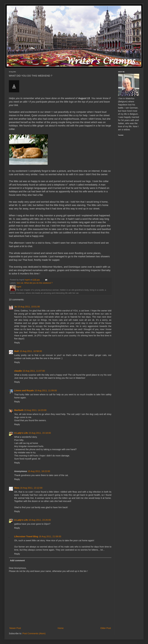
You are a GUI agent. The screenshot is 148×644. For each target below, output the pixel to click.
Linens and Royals (24, 390)
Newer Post (15, 628)
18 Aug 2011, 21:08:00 (50, 536)
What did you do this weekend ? (38, 283)
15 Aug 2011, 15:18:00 (40, 433)
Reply (17, 343)
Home (61, 628)
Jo (15, 307)
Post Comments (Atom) (34, 633)
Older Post (106, 628)
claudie (18, 371)
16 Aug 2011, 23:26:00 (40, 520)
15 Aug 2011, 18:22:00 (39, 471)
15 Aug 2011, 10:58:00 (31, 351)
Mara (17, 488)
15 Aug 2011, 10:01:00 (29, 307)
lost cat (20, 283)
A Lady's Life (21, 433)
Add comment (17, 560)
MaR (17, 351)
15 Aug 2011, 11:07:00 (34, 371)
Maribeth (19, 410)
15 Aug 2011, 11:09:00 (46, 390)
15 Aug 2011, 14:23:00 (35, 410)
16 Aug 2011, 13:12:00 (31, 488)
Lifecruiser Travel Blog (26, 536)
